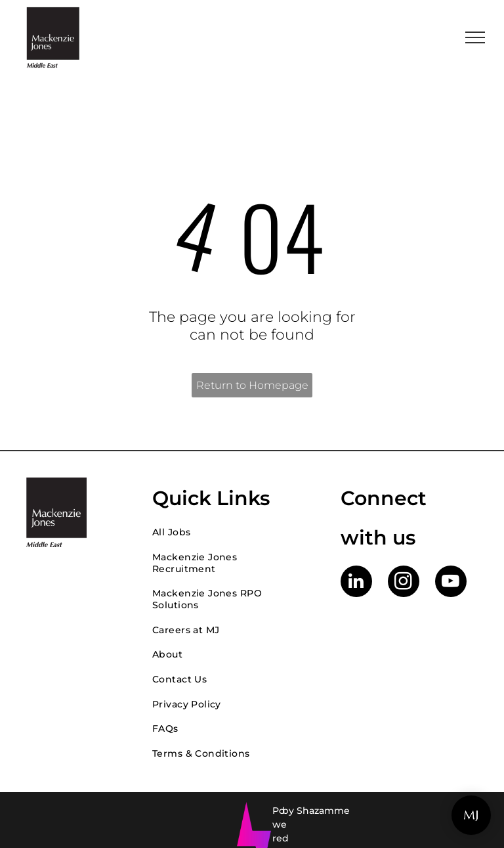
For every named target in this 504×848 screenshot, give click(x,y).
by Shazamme (316, 811)
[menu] (475, 37)
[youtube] (451, 583)
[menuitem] (233, 532)
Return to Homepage (252, 385)
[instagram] (404, 583)
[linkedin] (356, 583)
